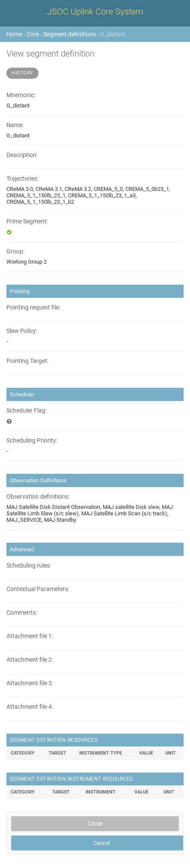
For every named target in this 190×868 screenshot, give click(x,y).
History (22, 73)
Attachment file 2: (30, 660)
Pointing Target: (27, 361)
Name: (15, 125)
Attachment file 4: (30, 707)
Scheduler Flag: (27, 411)
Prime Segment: (27, 221)
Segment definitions (70, 34)
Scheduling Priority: (32, 441)
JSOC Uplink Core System (95, 12)
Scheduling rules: (29, 566)
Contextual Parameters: (38, 589)
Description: (22, 155)
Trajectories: (22, 179)
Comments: (22, 613)
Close (95, 823)
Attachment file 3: (30, 683)
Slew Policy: (22, 331)
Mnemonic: (21, 95)
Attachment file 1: (30, 636)
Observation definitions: (38, 497)
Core (33, 34)
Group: (15, 251)
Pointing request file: (33, 308)
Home (14, 34)
